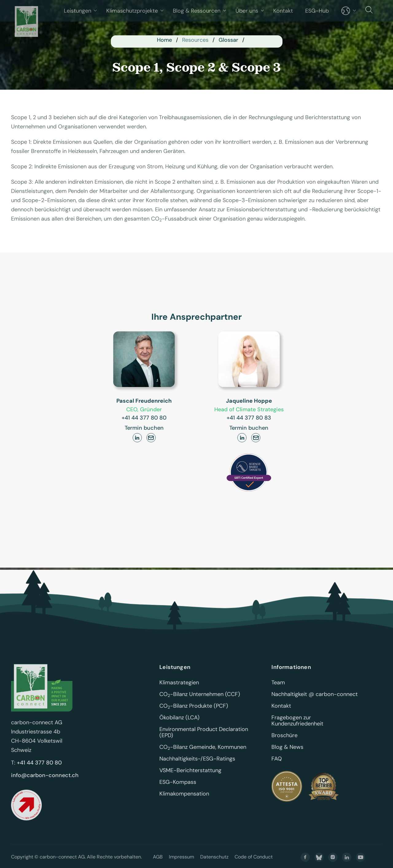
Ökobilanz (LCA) (179, 726)
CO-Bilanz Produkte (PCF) (194, 715)
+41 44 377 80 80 (144, 418)
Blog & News (287, 756)
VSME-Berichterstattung (190, 779)
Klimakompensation (184, 803)
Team (278, 691)
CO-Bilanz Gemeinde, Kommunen (203, 756)
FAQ (277, 768)
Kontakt (281, 715)
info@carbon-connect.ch (45, 784)
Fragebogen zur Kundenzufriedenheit (297, 729)
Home (164, 40)
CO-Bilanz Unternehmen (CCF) (200, 703)
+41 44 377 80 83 (249, 418)
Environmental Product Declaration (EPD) (204, 741)
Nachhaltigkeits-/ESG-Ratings (197, 768)
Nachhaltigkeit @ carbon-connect (315, 703)
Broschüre (284, 744)
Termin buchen (144, 428)
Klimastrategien (179, 691)
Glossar (228, 40)
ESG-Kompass (178, 791)
